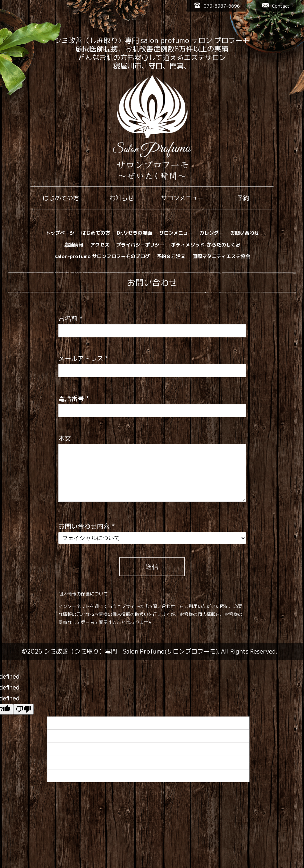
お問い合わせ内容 (87, 526)
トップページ (60, 233)
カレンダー (211, 233)
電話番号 (74, 398)
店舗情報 (74, 245)
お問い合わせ (245, 233)
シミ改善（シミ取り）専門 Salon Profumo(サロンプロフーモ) (131, 651)
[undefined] (23, 709)
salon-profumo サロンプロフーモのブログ (102, 256)
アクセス (100, 245)
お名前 (71, 318)
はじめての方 (96, 233)
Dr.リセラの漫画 (134, 233)
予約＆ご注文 (171, 256)
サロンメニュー (176, 233)
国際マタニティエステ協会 (221, 256)
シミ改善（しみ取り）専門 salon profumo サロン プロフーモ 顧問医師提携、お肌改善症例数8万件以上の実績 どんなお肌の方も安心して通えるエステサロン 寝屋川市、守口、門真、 (152, 53)
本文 (65, 438)
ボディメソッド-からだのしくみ (206, 245)
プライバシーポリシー (140, 245)
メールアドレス (83, 358)
